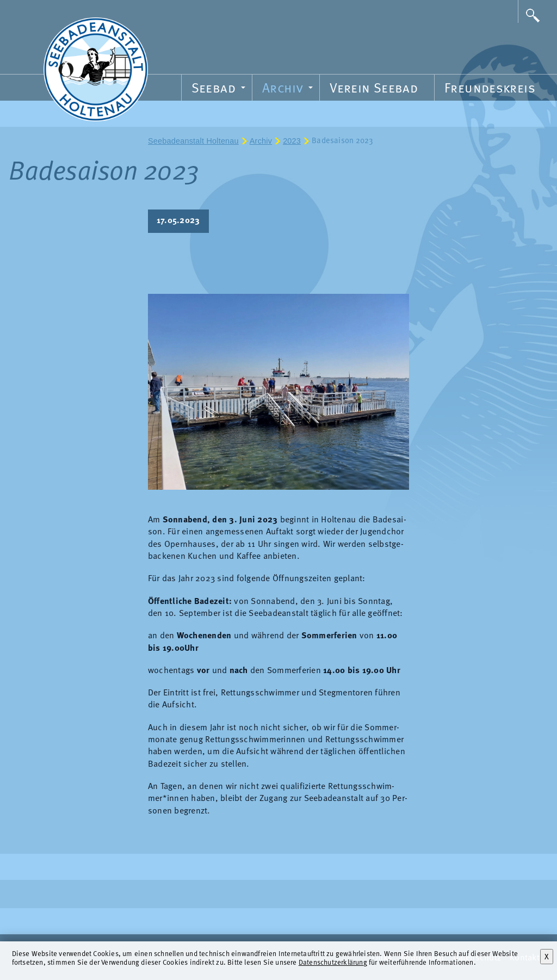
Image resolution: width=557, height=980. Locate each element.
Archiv (289, 89)
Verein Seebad (374, 87)
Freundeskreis (490, 87)
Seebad (220, 89)
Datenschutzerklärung (333, 962)
